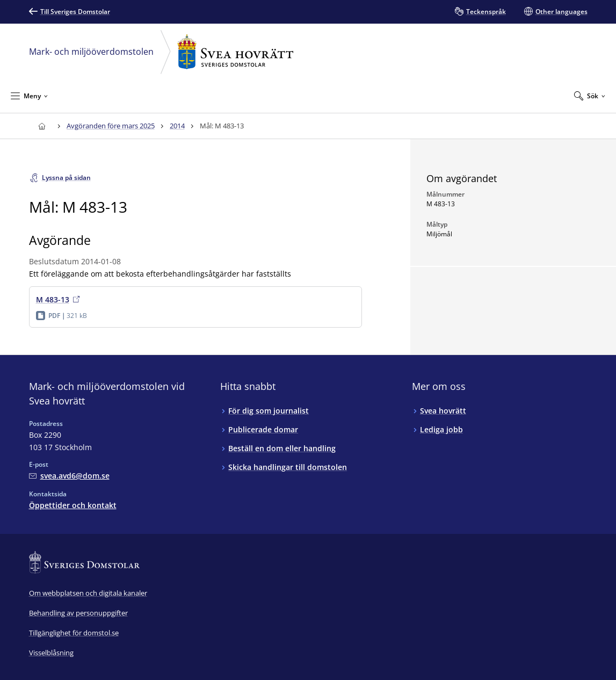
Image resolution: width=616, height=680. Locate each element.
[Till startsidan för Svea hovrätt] (42, 126)
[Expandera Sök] (590, 96)
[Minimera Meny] (29, 96)
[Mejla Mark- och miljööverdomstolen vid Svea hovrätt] (69, 476)
